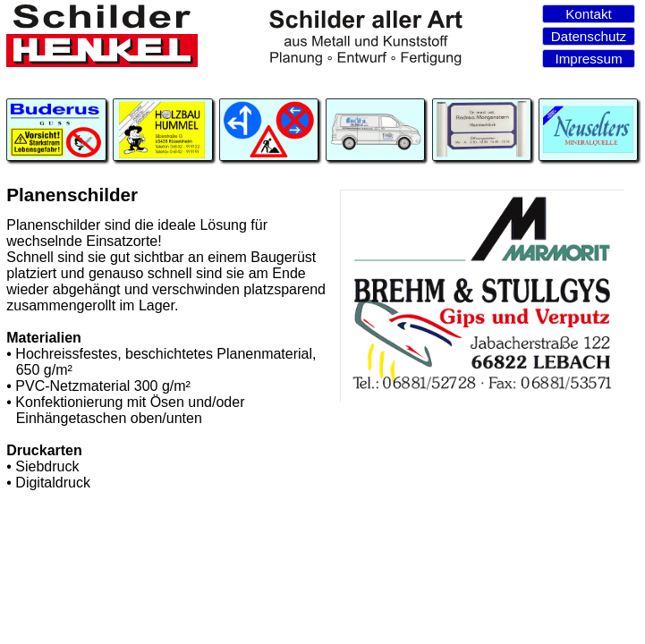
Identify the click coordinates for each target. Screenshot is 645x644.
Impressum (588, 59)
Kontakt (589, 14)
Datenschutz (589, 36)
